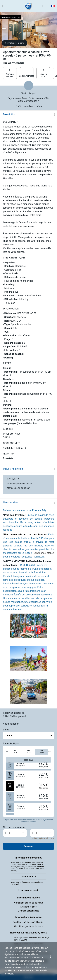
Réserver (28, 846)
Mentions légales (28, 907)
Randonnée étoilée (44, 553)
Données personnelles (29, 911)
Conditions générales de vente (28, 903)
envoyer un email (28, 890)
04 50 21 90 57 (28, 877)
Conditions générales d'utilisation (29, 922)
